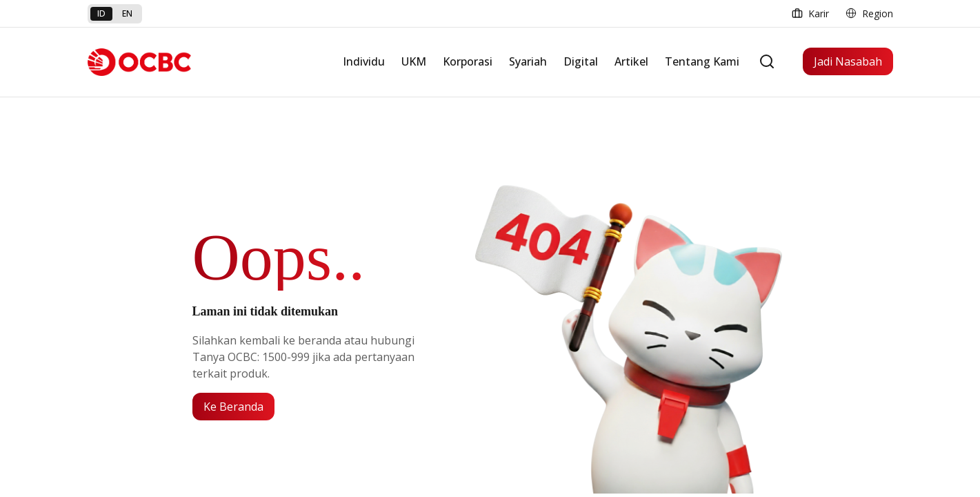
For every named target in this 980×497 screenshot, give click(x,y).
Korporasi (468, 61)
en (127, 13)
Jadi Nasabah (848, 61)
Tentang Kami (702, 61)
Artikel (631, 61)
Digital (581, 61)
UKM (414, 61)
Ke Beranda (233, 407)
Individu (364, 61)
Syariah (528, 61)
